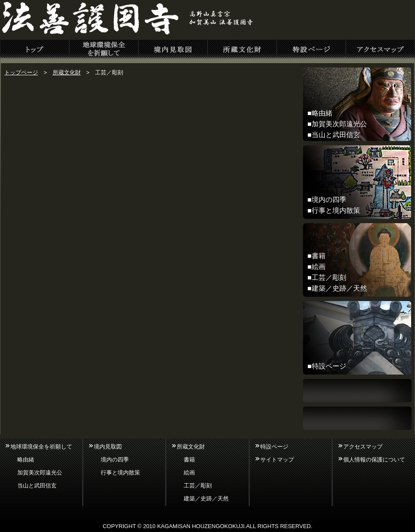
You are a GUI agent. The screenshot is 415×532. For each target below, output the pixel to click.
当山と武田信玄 (336, 135)
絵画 (319, 267)
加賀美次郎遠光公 (339, 124)
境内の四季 (329, 200)
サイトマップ (277, 460)
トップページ (21, 72)
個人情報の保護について (374, 460)
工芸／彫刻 (329, 277)
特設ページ (329, 366)
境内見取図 (108, 447)
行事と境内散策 (336, 210)
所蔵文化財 (67, 72)
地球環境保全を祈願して (41, 447)
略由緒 (322, 113)
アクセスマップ (363, 447)
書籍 (319, 256)
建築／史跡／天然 (339, 288)
